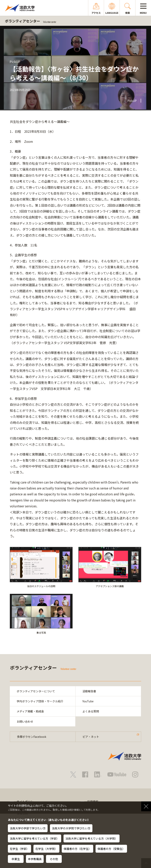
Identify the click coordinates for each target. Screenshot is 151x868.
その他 (54, 859)
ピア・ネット (91, 737)
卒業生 (16, 859)
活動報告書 (89, 691)
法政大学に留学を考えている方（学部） (35, 838)
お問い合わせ (25, 721)
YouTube (88, 701)
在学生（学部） (19, 849)
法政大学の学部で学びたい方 (28, 828)
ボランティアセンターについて (36, 691)
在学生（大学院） (46, 849)
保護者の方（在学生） (77, 849)
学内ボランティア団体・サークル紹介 (40, 701)
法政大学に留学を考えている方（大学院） (92, 838)
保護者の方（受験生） (111, 849)
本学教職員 (35, 859)
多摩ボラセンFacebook (32, 737)
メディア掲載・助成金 (30, 711)
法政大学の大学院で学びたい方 (71, 828)
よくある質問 (91, 711)
